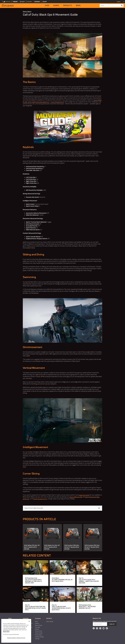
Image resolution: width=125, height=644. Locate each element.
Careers (37, 623)
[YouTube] (104, 628)
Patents (37, 629)
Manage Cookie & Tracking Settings (16, 638)
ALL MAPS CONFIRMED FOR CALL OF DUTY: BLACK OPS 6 (62, 580)
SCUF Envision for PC (58, 102)
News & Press (39, 625)
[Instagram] (100, 628)
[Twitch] (107, 628)
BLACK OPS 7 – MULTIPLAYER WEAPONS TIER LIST (87, 607)
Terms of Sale (39, 633)
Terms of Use (39, 631)
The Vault (38, 627)
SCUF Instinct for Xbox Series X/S (38, 102)
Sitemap (37, 639)
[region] (16, 631)
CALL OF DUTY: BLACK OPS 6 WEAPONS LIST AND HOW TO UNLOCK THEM (33, 581)
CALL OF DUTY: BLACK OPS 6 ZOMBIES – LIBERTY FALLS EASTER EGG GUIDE (89, 581)
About (37, 622)
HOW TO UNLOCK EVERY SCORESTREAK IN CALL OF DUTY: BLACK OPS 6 (61, 608)
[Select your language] (119, 2)
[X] (94, 628)
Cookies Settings (39, 637)
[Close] (29, 621)
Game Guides (50, 622)
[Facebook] (97, 628)
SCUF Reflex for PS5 (76, 497)
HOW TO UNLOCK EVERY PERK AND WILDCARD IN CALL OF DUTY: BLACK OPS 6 (35, 608)
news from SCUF (84, 495)
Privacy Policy (39, 635)
